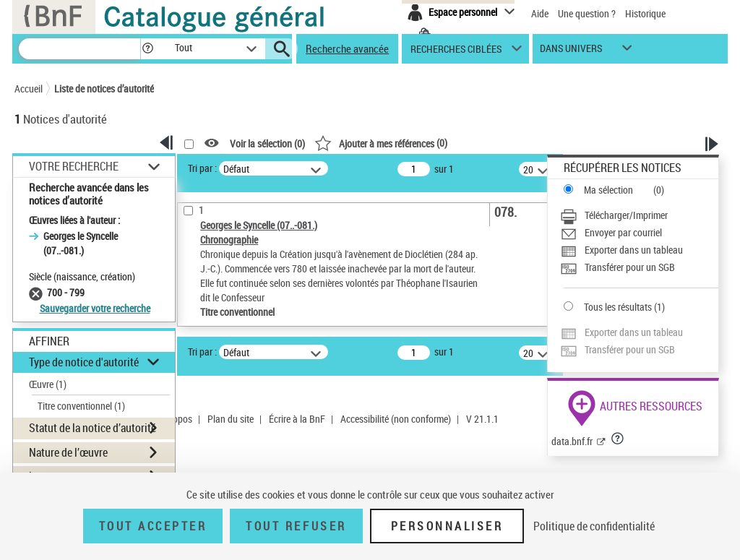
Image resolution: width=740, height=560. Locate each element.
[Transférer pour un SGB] (639, 267)
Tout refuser (296, 526)
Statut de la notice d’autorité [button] (92, 428)
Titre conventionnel (81, 406)
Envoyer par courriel (623, 232)
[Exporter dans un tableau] (639, 250)
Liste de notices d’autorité (104, 89)
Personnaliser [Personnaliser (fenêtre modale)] (447, 526)
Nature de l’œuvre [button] (68, 452)
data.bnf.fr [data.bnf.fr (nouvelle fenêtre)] (572, 441)
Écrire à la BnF (297, 419)
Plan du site (231, 419)
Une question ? (587, 13)
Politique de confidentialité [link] (594, 526)
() (381, 143)
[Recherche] (79, 49)
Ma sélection (608, 190)
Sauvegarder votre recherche (95, 308)
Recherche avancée (347, 48)
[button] (147, 49)
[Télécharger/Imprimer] (639, 215)
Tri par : (202, 168)
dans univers (571, 52)
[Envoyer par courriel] (639, 233)
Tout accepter (153, 526)
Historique (645, 13)
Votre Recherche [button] (74, 166)
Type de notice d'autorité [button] (84, 362)
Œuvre (48, 384)
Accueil (29, 89)
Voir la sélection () (267, 143)
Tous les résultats (618, 307)
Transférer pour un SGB (630, 267)
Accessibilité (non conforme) (396, 419)
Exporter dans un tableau (634, 250)
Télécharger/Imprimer (626, 215)
